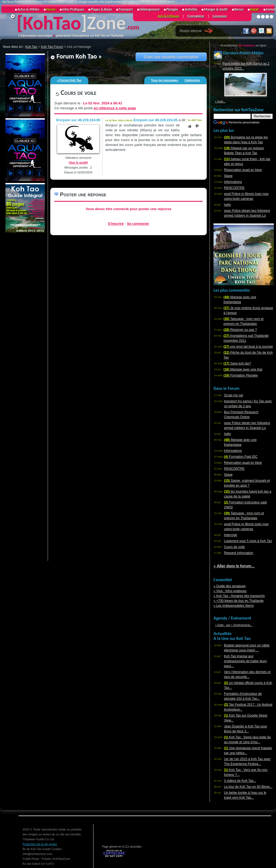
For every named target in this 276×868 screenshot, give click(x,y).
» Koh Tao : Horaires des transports (239, 596)
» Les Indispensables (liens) (234, 606)
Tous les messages (165, 80)
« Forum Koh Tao (69, 80)
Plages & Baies (101, 9)
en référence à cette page (115, 108)
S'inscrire (116, 224)
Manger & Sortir (216, 9)
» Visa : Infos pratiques (230, 591)
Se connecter (138, 224)
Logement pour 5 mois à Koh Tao (248, 541)
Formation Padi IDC (241, 457)
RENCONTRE (234, 188)
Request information (239, 553)
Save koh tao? (237, 363)
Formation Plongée (241, 375)
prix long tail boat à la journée (248, 347)
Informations (233, 182)
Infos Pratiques (73, 9)
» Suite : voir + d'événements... (234, 625)
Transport (126, 9)
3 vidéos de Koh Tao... (240, 781)
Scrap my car (234, 395)
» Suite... (220, 102)
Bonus (239, 9)
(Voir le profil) (78, 163)
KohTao (52, 23)
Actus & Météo (28, 9)
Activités (191, 9)
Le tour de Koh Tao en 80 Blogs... (248, 787)
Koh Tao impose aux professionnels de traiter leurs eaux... (245, 661)
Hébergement (150, 9)
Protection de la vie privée (40, 844)
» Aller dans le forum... (234, 566)
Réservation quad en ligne (243, 170)
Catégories (192, 80)
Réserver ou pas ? (240, 330)
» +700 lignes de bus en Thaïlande (239, 601)
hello (228, 205)
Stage (228, 176)
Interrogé (231, 535)
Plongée (172, 9)
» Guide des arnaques (230, 586)
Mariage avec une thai (243, 369)
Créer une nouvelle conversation (171, 57)
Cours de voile (235, 547)
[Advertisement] (24, 315)
